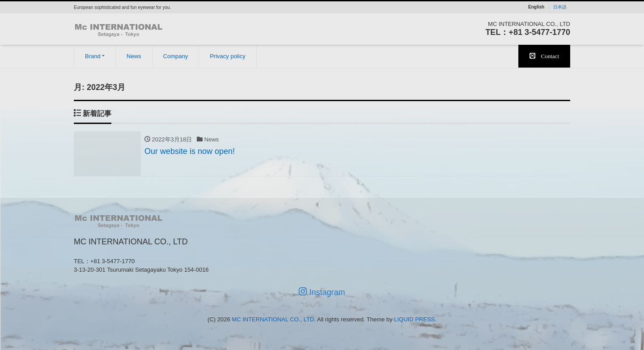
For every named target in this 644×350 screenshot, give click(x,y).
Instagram (322, 292)
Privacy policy (227, 56)
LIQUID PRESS (414, 319)
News (134, 56)
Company (176, 56)
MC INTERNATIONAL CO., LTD (273, 319)
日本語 (560, 7)
